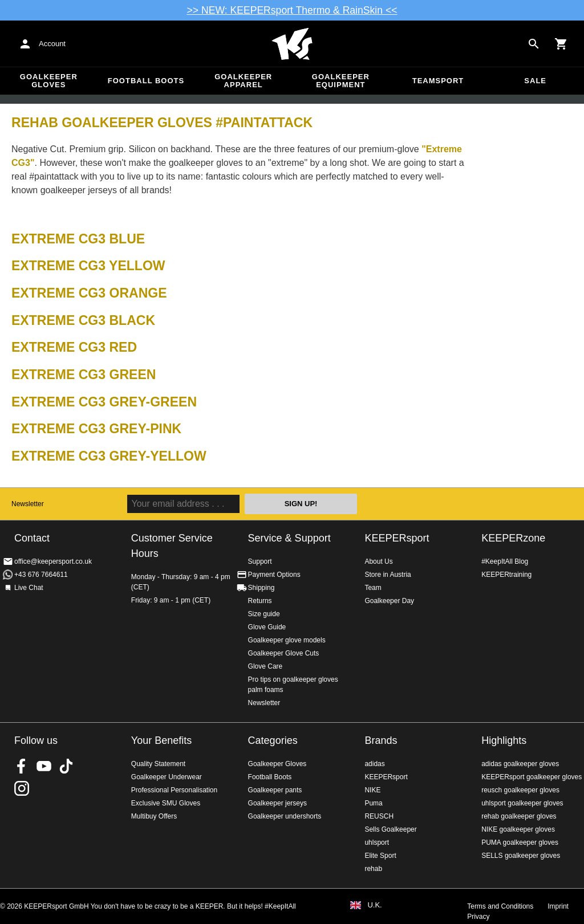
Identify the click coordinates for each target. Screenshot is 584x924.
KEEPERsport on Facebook (22, 766)
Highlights (504, 740)
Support (260, 561)
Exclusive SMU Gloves (166, 803)
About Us (378, 561)
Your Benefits (161, 740)
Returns (260, 601)
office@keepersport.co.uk (53, 561)
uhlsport (377, 842)
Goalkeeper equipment (341, 81)
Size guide (264, 614)
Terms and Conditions (500, 906)
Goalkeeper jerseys (277, 803)
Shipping (261, 588)
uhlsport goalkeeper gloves (522, 803)
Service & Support (289, 538)
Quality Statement (158, 764)
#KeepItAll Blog (505, 561)
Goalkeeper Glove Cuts (284, 653)
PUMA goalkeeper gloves (520, 842)
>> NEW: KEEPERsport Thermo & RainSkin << (292, 10)
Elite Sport (380, 856)
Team (373, 588)
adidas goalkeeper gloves (520, 764)
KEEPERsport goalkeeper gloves (532, 777)
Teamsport (438, 81)
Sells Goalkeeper (390, 829)
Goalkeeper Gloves (49, 81)
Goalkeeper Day (389, 601)
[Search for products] (534, 44)
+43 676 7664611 (41, 575)
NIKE (372, 790)
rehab (373, 869)
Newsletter (28, 504)
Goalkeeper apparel (243, 81)
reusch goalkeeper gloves (520, 790)
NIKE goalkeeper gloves (518, 829)
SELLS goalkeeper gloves (521, 856)
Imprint (558, 906)
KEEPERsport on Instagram (22, 788)
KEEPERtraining (506, 575)
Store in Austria (388, 575)
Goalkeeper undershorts (285, 816)
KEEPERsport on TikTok (66, 766)
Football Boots (146, 81)
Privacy (478, 917)
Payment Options (274, 575)
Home (292, 44)
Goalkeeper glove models (287, 640)
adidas (374, 764)
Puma (373, 803)
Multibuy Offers (154, 816)
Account (52, 44)
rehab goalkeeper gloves (519, 816)
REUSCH (379, 816)
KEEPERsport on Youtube (44, 766)
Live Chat (29, 588)
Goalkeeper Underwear (167, 777)
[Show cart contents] (561, 44)
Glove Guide (267, 627)
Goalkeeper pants (275, 790)
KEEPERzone (513, 538)
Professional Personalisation (174, 790)
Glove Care (265, 666)
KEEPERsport (397, 538)
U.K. (374, 905)
